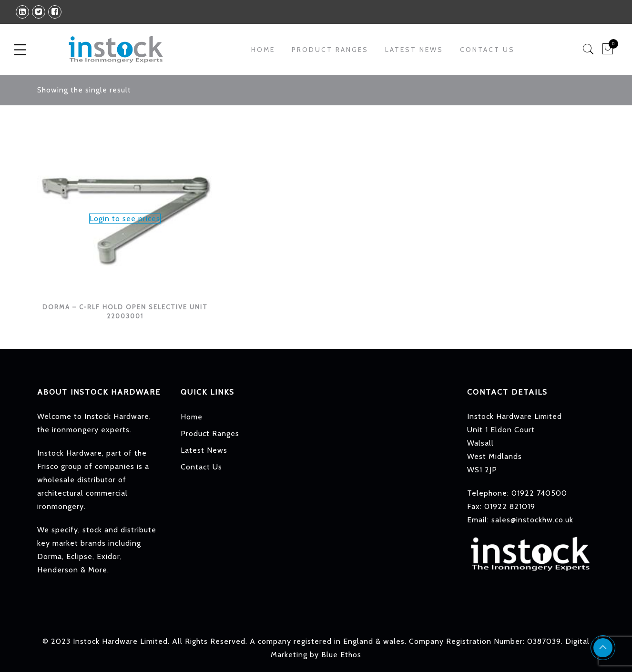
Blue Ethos (341, 655)
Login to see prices (125, 219)
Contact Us (487, 50)
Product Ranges (330, 50)
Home (263, 50)
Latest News (414, 50)
